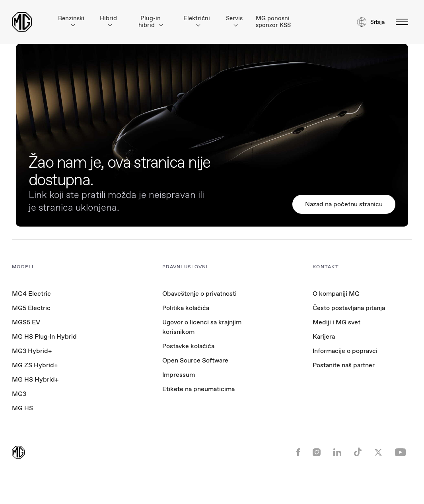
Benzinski (71, 20)
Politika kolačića (186, 308)
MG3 (19, 394)
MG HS (22, 408)
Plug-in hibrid (151, 22)
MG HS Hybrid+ (35, 379)
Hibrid (108, 20)
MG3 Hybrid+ (32, 351)
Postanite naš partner (344, 365)
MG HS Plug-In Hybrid (44, 336)
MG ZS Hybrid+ (35, 365)
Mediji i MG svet (336, 322)
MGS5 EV (26, 322)
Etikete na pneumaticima (198, 389)
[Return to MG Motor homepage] (22, 22)
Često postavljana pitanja (349, 308)
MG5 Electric (31, 308)
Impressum (179, 375)
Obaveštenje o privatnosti (199, 294)
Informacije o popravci (345, 351)
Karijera (324, 336)
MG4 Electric (31, 294)
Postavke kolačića (188, 346)
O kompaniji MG (336, 294)
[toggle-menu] (400, 22)
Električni (197, 20)
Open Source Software (195, 360)
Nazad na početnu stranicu (344, 204)
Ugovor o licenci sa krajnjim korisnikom (202, 327)
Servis (234, 20)
